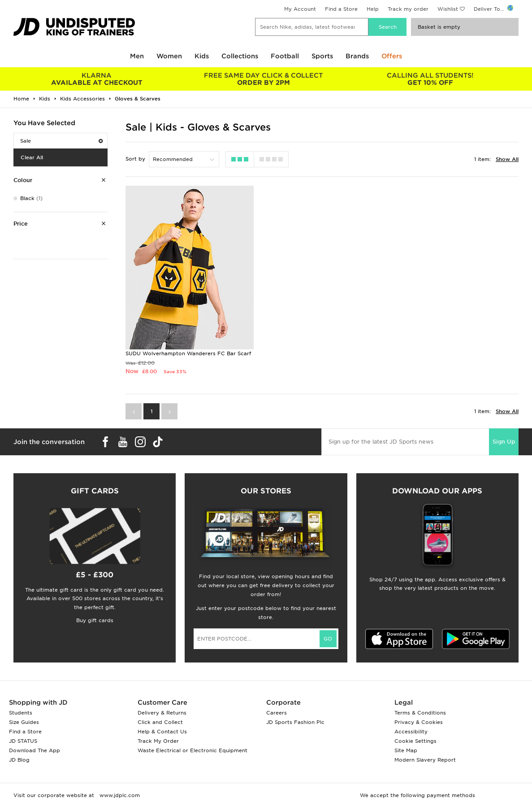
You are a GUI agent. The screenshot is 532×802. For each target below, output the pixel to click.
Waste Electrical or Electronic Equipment (192, 754)
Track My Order (158, 745)
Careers (277, 716)
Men (137, 56)
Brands (357, 56)
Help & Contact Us (162, 735)
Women (169, 56)
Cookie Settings (415, 745)
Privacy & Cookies (419, 726)
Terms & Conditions (420, 716)
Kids (202, 56)
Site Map (406, 754)
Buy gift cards (95, 624)
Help (373, 9)
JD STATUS (23, 745)
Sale (61, 141)
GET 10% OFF (430, 79)
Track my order (408, 9)
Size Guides (24, 726)
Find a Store (341, 9)
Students (21, 716)
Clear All (32, 157)
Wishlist (448, 9)
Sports (322, 56)
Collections (240, 56)
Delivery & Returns (162, 716)
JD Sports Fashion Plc (295, 726)
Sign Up (504, 445)
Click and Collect (160, 726)
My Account (300, 9)
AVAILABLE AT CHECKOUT (97, 79)
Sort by (135, 159)
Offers (392, 56)
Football (285, 56)
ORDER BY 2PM (264, 79)
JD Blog (19, 763)
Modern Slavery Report (425, 763)
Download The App (35, 754)
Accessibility (411, 735)
